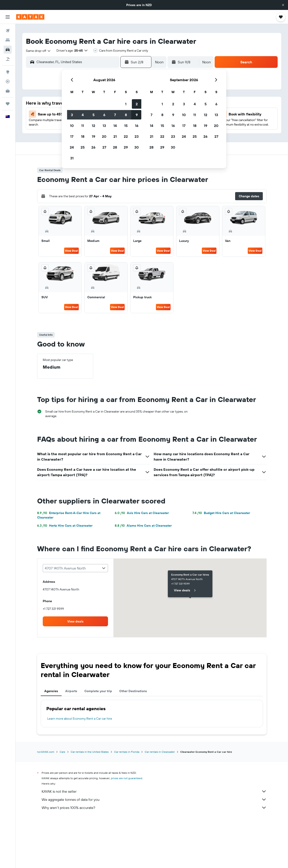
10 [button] (72, 126)
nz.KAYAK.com (46, 752)
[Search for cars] (8, 50)
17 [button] (72, 136)
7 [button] (115, 115)
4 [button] (83, 115)
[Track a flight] (8, 81)
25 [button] (83, 147)
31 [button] (72, 158)
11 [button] (83, 126)
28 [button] (115, 147)
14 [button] (115, 126)
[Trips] (8, 104)
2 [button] (137, 104)
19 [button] (93, 136)
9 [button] (137, 115)
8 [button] (126, 115)
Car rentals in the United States (90, 752)
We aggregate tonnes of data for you (154, 799)
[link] (75, 621)
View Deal (71, 251)
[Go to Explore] (8, 72)
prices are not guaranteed (127, 778)
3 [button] (72, 115)
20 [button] (104, 136)
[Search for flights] (8, 31)
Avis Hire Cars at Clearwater (142, 513)
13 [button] (104, 126)
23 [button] (137, 136)
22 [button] (126, 136)
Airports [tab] (71, 691)
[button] (283, 5)
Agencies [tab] (51, 691)
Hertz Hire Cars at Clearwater (65, 526)
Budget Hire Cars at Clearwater (221, 513)
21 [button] (115, 136)
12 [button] (93, 126)
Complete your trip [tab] (98, 691)
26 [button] (93, 147)
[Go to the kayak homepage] (30, 17)
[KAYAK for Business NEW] (8, 91)
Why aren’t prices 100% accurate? (154, 808)
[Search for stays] (8, 40)
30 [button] (137, 147)
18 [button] (83, 136)
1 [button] (126, 104)
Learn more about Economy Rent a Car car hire (80, 719)
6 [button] (104, 115)
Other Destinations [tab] (133, 691)
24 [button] (72, 147)
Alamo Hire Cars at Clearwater (143, 526)
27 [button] (104, 147)
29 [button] (126, 147)
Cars (62, 752)
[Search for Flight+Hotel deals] (8, 59)
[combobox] (38, 51)
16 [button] (137, 126)
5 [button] (93, 115)
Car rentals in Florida (127, 752)
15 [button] (126, 126)
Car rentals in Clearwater (160, 752)
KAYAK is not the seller (154, 791)
